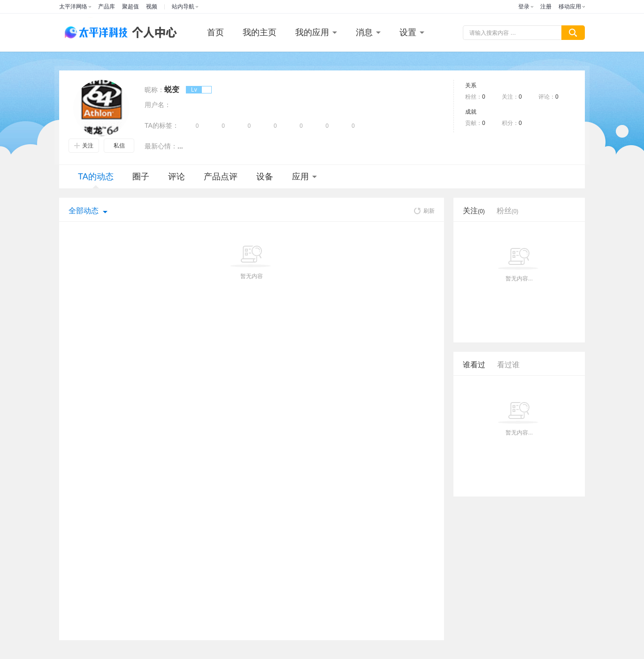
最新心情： (161, 146)
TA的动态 (96, 180)
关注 (84, 146)
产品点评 (221, 177)
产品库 (107, 7)
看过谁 (508, 365)
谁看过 (474, 365)
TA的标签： (162, 125)
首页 (215, 32)
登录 (524, 7)
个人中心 (152, 33)
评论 (176, 177)
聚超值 (130, 7)
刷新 (424, 211)
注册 (546, 7)
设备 (265, 177)
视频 (152, 7)
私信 (119, 146)
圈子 (141, 177)
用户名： (158, 105)
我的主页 (260, 32)
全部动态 (84, 211)
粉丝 (508, 211)
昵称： (154, 90)
